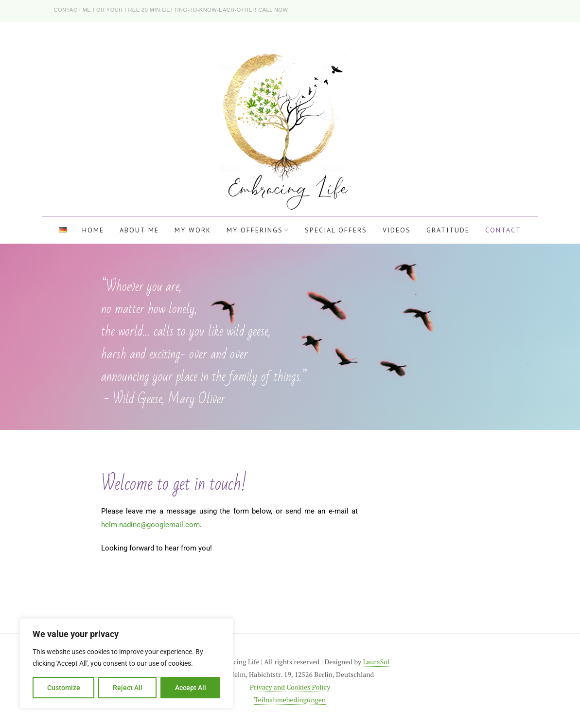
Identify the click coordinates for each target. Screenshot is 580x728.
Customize (64, 688)
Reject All (128, 688)
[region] (126, 663)
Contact (503, 230)
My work (193, 230)
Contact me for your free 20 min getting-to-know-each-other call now (171, 10)
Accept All (191, 688)
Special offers (336, 230)
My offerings (255, 230)
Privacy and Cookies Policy (290, 687)
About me (139, 230)
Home (93, 230)
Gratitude (448, 230)
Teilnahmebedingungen (290, 700)
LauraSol (376, 662)
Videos (397, 230)
